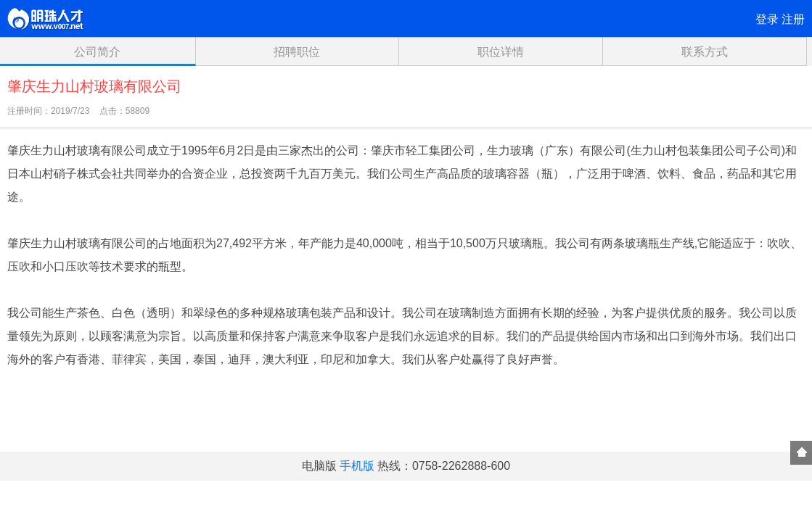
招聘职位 (297, 52)
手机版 (357, 466)
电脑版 (319, 466)
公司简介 (97, 52)
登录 (767, 19)
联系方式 (705, 52)
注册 (793, 19)
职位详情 (501, 52)
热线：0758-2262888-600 (444, 466)
